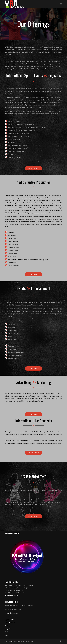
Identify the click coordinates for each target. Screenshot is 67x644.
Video (7, 635)
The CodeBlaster (29, 641)
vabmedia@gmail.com (12, 595)
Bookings (8, 626)
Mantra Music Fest (10, 623)
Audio (7, 632)
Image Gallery (9, 629)
